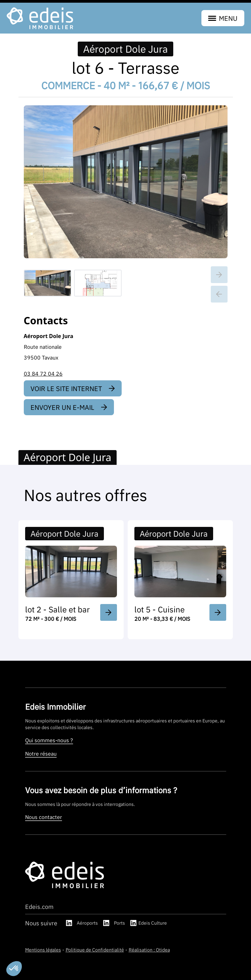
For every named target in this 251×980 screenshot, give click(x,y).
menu (223, 18)
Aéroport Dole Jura (126, 49)
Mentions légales (43, 950)
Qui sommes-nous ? (49, 740)
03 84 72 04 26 (43, 374)
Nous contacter (44, 817)
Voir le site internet (73, 388)
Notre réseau (41, 754)
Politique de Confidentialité (95, 950)
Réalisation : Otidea (149, 950)
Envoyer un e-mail (69, 407)
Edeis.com (39, 907)
